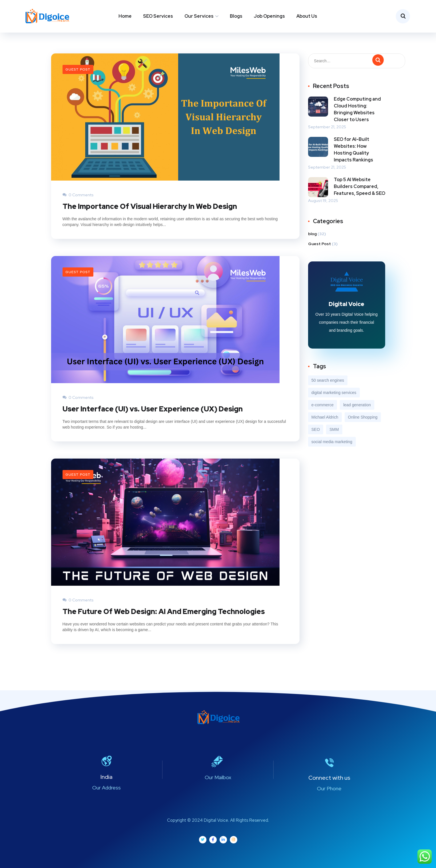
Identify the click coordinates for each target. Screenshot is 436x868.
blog (312, 233)
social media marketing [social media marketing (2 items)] (332, 442)
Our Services (199, 16)
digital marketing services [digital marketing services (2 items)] (334, 393)
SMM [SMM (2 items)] (334, 429)
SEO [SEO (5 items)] (316, 429)
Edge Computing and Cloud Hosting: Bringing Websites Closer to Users (357, 109)
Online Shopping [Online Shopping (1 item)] (363, 417)
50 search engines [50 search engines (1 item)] (328, 380)
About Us (307, 16)
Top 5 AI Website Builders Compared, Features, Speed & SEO (359, 186)
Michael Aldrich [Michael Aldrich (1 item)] (325, 417)
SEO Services (158, 16)
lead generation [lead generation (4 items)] (357, 405)
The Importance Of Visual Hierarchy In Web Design (150, 206)
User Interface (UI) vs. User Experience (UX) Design (153, 409)
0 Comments (78, 195)
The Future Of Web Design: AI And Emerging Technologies (164, 611)
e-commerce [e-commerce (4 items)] (323, 405)
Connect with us (329, 778)
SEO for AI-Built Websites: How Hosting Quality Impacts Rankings (353, 149)
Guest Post (78, 69)
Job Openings (269, 16)
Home (125, 16)
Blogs (236, 16)
